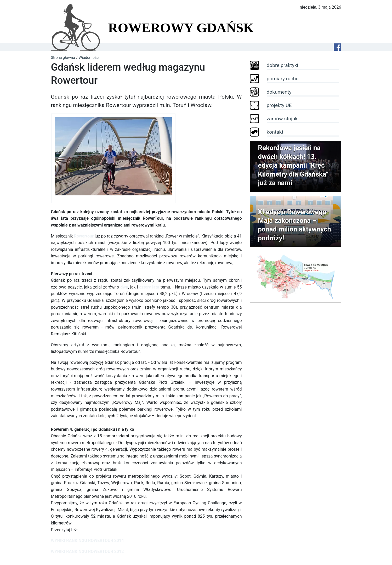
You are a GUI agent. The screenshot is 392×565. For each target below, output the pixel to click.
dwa (124, 287)
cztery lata (149, 287)
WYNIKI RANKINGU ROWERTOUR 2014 (87, 541)
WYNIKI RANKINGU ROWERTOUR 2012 (87, 552)
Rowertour (84, 236)
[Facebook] (337, 47)
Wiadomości (89, 58)
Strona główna (63, 58)
